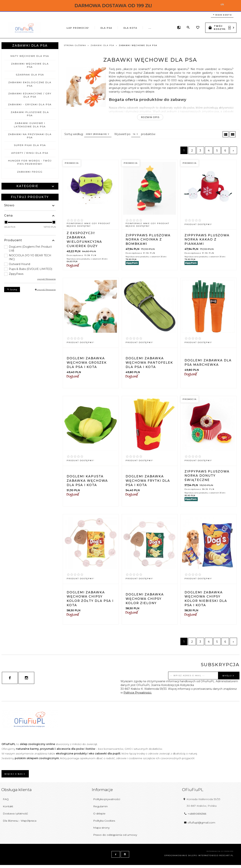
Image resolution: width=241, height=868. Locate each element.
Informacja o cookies (220, 851)
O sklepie (99, 813)
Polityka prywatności (107, 799)
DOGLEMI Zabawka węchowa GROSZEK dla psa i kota (87, 363)
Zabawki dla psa (30, 46)
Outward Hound (19, 264)
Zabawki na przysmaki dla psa (30, 136)
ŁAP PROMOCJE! (58, 27)
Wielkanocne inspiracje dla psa (136, 27)
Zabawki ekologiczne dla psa (30, 84)
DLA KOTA (102, 27)
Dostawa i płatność (15, 813)
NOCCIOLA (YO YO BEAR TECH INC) (30, 257)
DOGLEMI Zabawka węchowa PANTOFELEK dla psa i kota (149, 363)
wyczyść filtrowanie (47, 279)
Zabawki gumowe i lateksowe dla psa (30, 125)
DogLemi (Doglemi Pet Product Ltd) (30, 249)
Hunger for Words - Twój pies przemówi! (30, 162)
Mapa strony (101, 828)
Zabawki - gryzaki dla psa (30, 104)
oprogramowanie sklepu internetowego (191, 855)
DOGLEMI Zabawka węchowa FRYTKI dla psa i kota (148, 481)
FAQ (6, 799)
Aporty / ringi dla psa (30, 153)
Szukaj (12, 289)
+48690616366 (195, 814)
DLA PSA (82, 27)
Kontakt (8, 806)
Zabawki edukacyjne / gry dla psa (30, 95)
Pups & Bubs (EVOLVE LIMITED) (31, 269)
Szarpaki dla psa (30, 75)
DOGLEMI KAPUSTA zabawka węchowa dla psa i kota (87, 481)
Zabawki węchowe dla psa (30, 65)
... (167, 27)
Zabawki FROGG (30, 172)
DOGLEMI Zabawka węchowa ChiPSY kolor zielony (145, 599)
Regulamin (100, 806)
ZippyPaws (16, 274)
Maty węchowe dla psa (30, 56)
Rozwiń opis (150, 117)
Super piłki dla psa (30, 145)
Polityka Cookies (104, 821)
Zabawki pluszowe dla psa (30, 114)
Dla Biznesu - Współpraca (20, 821)
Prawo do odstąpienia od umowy (115, 835)
